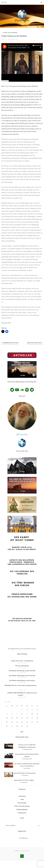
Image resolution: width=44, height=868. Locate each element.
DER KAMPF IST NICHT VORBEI (24, 780)
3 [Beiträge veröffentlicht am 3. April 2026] (32, 710)
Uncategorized (22, 813)
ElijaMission (22, 20)
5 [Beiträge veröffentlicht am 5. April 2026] (7, 714)
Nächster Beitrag (35, 343)
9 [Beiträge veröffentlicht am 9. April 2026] (27, 714)
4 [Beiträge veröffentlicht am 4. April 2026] (37, 710)
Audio (12, 649)
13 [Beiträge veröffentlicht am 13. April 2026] (12, 718)
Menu (4, 2)
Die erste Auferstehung (22, 666)
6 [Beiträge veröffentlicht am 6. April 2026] (12, 714)
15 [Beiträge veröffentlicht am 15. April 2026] (22, 718)
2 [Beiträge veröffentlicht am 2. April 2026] (27, 710)
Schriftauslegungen (10, 33)
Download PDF (6, 323)
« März (21, 732)
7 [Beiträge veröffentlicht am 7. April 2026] (17, 714)
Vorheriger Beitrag (10, 343)
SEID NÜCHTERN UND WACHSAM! (25, 773)
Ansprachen (22, 796)
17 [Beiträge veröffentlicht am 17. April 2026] (32, 718)
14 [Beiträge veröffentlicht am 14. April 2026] (17, 718)
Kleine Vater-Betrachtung (22, 806)
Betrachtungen (22, 803)
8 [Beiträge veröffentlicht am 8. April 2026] (22, 714)
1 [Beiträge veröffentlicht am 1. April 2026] (22, 710)
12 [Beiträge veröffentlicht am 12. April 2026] (7, 718)
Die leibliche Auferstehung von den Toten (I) (22, 681)
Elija (3, 39)
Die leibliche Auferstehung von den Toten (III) (22, 671)
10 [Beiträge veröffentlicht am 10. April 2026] (32, 714)
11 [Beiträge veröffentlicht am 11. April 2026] (37, 714)
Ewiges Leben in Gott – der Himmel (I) (22, 661)
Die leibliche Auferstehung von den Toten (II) (22, 676)
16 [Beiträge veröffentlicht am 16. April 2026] (27, 718)
